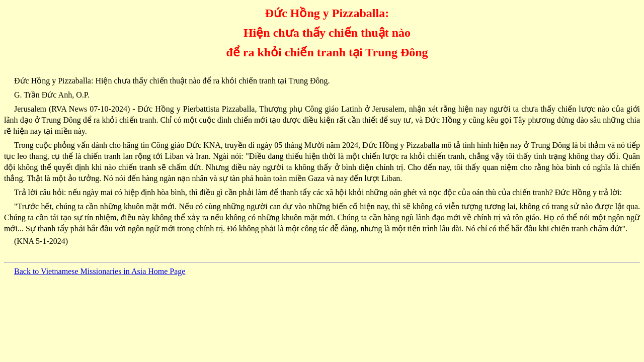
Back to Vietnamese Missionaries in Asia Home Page (100, 271)
